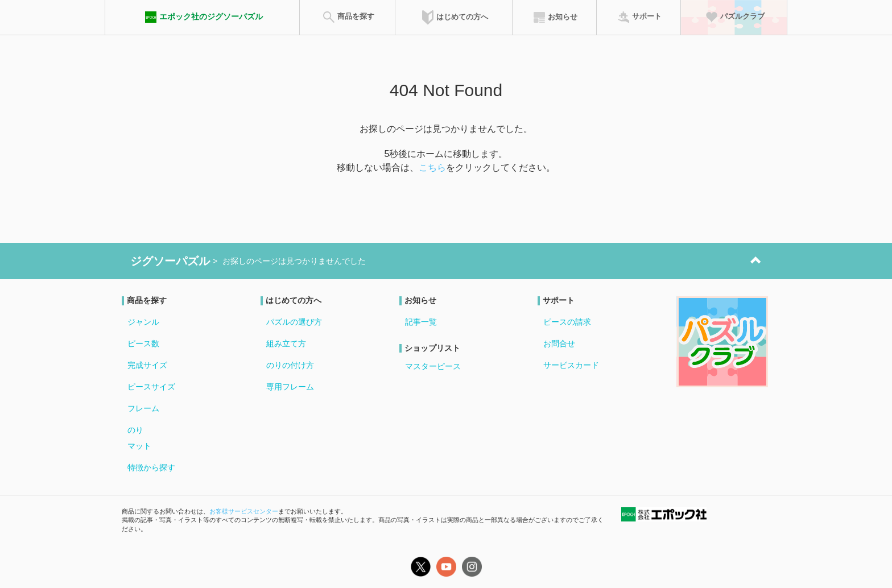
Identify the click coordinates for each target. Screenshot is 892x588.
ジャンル (143, 322)
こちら (432, 167)
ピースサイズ (151, 387)
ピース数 (143, 343)
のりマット (139, 438)
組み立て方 (286, 343)
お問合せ (559, 343)
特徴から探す (151, 467)
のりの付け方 (290, 365)
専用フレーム (290, 387)
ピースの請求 (567, 322)
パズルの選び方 (294, 322)
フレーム (143, 408)
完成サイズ (147, 365)
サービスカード (571, 365)
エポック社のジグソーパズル (203, 17)
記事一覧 (421, 322)
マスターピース (433, 366)
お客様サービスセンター (244, 511)
